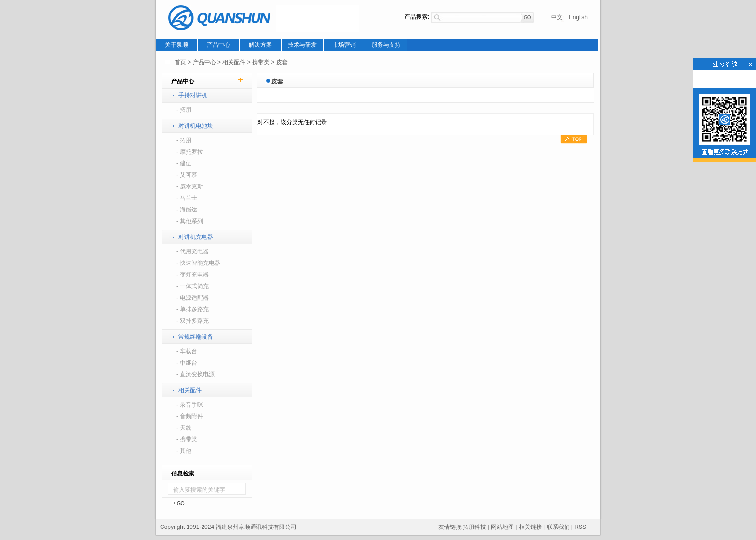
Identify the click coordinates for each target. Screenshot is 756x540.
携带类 (261, 62)
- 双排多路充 (193, 321)
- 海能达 (187, 210)
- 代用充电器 (193, 251)
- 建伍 (184, 163)
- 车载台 (187, 351)
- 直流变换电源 (196, 374)
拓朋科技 (474, 527)
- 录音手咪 (190, 405)
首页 (180, 62)
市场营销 (344, 45)
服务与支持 (386, 45)
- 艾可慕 (187, 175)
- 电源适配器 (193, 298)
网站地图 (502, 527)
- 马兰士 (187, 198)
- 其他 (184, 451)
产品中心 (218, 45)
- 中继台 (187, 363)
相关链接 (530, 527)
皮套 (282, 62)
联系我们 (558, 527)
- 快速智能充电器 (198, 263)
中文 (557, 17)
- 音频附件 (190, 416)
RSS (580, 527)
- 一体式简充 (193, 286)
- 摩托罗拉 (190, 152)
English (578, 17)
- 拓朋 (184, 110)
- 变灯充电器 (193, 275)
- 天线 (184, 428)
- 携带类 (187, 439)
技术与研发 (302, 45)
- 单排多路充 (193, 309)
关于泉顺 (176, 45)
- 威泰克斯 (190, 186)
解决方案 (260, 45)
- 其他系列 (190, 221)
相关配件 (234, 62)
